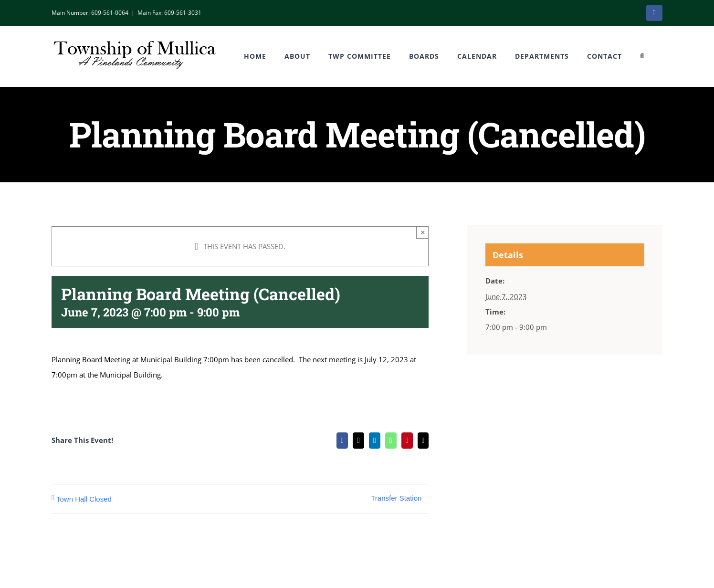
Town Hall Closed (84, 499)
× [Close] (423, 232)
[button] (642, 56)
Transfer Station (396, 498)
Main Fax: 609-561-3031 (169, 13)
